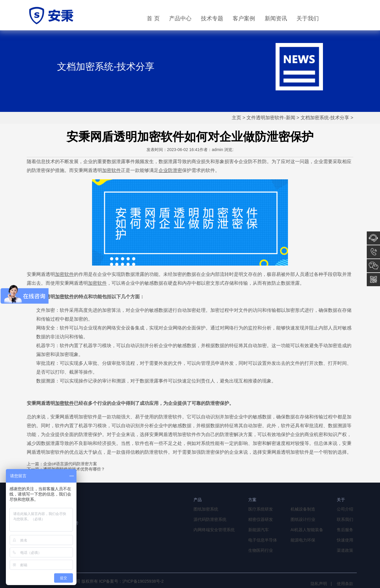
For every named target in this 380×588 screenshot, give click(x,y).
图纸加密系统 (206, 509)
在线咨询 (373, 238)
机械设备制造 (303, 509)
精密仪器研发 (261, 519)
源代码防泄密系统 (210, 519)
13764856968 (373, 252)
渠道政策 (345, 550)
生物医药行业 (261, 550)
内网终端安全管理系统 (214, 530)
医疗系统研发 (261, 509)
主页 (236, 118)
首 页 (153, 18)
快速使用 (345, 540)
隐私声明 (319, 584)
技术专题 (212, 18)
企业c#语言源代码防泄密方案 (70, 464)
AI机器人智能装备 (307, 530)
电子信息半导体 (263, 540)
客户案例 (244, 18)
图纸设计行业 (303, 519)
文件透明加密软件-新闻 (271, 118)
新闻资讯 (276, 18)
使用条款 (345, 584)
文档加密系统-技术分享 (325, 118)
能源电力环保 (303, 540)
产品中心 (180, 18)
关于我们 (308, 18)
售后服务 (345, 530)
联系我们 (345, 519)
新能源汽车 (259, 530)
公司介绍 (345, 509)
